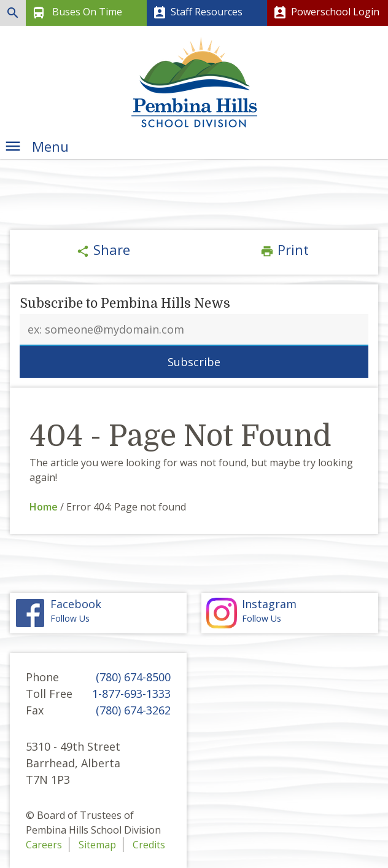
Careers (44, 845)
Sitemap (97, 845)
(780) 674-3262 (133, 710)
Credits (149, 845)
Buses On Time (76, 13)
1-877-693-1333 (131, 694)
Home (44, 507)
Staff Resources (196, 13)
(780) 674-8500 (133, 677)
